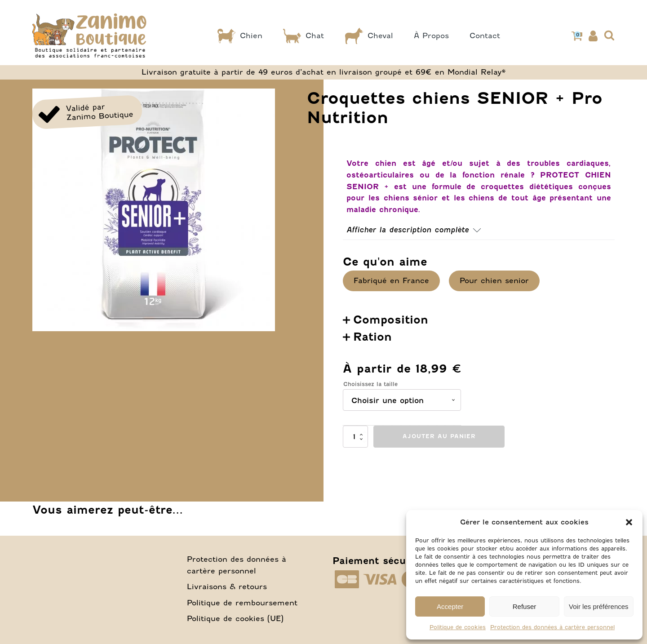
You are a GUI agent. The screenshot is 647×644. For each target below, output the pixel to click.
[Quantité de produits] (355, 417)
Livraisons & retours (227, 567)
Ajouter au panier (439, 417)
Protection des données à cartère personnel (552, 627)
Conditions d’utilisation (192, 624)
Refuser (525, 606)
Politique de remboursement (242, 583)
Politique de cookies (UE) (235, 600)
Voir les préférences (599, 606)
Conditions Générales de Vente (331, 624)
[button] (629, 522)
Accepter (450, 606)
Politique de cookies (458, 627)
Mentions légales (81, 624)
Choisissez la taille (370, 365)
